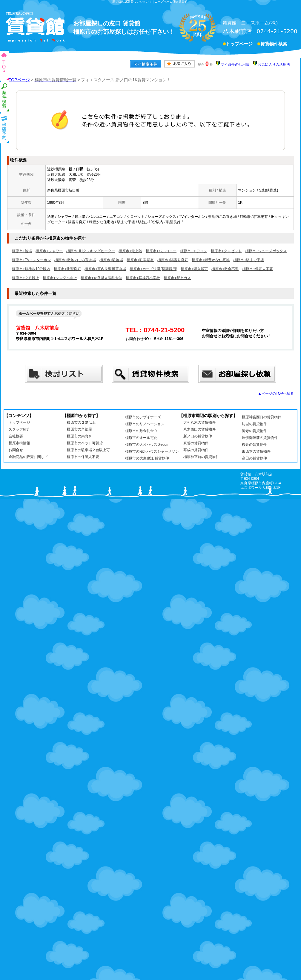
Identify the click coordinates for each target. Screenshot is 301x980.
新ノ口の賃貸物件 (198, 436)
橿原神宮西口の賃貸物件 (262, 417)
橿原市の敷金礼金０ (141, 431)
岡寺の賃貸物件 (254, 431)
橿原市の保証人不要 (83, 457)
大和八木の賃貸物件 (199, 422)
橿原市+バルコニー (161, 251)
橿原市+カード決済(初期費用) (153, 269)
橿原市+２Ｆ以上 (26, 278)
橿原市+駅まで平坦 (249, 260)
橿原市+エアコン (194, 251)
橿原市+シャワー (49, 251)
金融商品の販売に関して (28, 457)
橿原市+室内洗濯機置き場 (105, 269)
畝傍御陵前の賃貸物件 (260, 438)
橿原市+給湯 (22, 251)
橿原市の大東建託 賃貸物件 (147, 458)
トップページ (239, 45)
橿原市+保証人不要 (258, 269)
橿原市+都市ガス (177, 278)
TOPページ (19, 80)
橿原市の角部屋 (79, 429)
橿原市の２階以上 (81, 422)
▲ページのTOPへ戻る (276, 393)
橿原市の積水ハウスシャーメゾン (152, 451)
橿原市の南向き (79, 436)
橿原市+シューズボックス (266, 251)
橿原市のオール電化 (141, 438)
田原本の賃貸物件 (256, 451)
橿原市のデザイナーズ (143, 417)
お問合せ (16, 450)
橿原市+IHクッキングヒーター (91, 251)
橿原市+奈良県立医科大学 (101, 278)
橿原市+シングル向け (60, 278)
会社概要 (16, 436)
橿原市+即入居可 (194, 269)
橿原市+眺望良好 (67, 269)
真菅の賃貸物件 (196, 443)
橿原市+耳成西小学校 (143, 278)
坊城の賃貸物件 (254, 424)
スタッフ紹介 (19, 429)
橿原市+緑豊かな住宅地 (211, 260)
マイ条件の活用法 (235, 65)
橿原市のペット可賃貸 (85, 443)
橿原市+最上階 (130, 251)
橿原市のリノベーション (145, 424)
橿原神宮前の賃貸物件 (201, 457)
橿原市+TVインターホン (31, 260)
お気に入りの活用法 (274, 65)
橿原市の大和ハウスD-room (147, 445)
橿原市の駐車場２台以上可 (88, 450)
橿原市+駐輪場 (111, 260)
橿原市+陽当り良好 (173, 260)
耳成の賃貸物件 (196, 450)
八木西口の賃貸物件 (199, 429)
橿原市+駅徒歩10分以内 (31, 269)
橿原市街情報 (19, 443)
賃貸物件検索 (274, 45)
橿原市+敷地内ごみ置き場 (75, 260)
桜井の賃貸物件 (254, 445)
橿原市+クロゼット (226, 251)
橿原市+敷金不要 (225, 269)
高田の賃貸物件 (254, 458)
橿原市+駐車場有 (140, 260)
